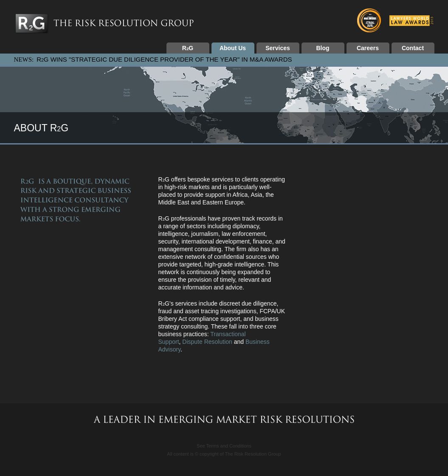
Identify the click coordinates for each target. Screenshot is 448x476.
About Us (233, 48)
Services (278, 48)
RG (188, 48)
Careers (368, 48)
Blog (323, 48)
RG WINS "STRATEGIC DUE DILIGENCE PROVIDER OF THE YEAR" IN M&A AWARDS (164, 59)
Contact (413, 48)
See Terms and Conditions (224, 446)
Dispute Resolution (207, 342)
